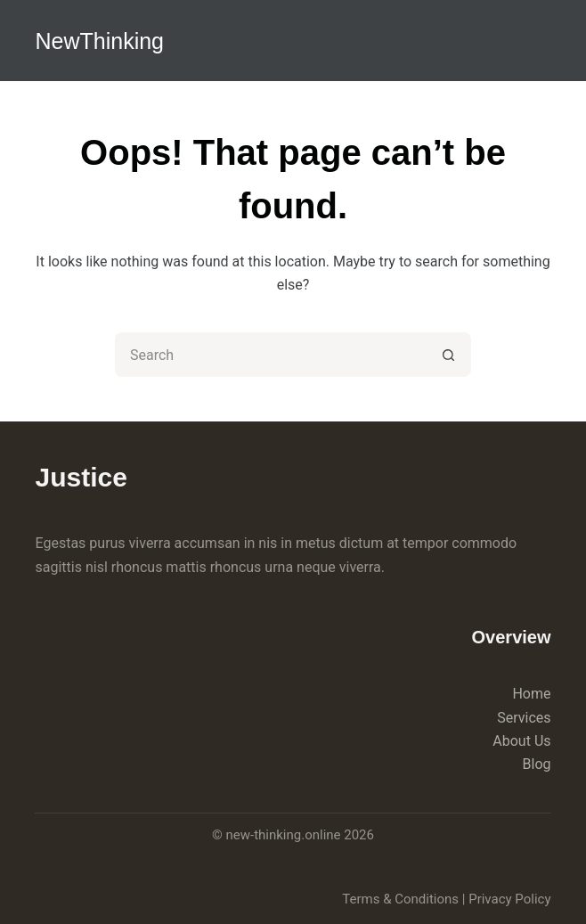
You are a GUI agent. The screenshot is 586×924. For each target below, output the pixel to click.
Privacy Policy (509, 899)
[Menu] (543, 40)
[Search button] (449, 355)
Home (531, 694)
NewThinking (99, 41)
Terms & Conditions (400, 899)
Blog (537, 764)
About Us (521, 741)
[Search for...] (271, 355)
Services (524, 718)
